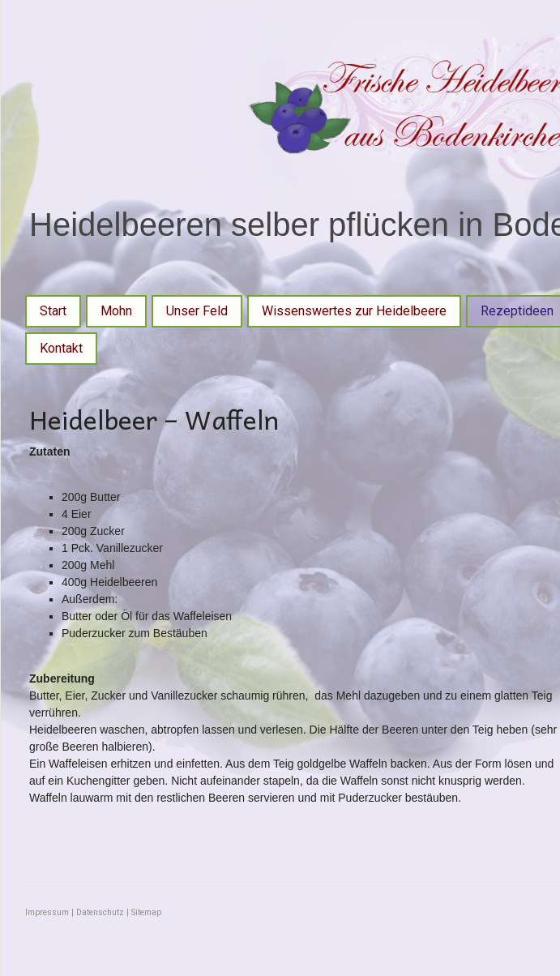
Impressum (47, 912)
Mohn (116, 311)
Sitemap (146, 912)
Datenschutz (100, 912)
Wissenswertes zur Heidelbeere (354, 311)
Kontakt (61, 348)
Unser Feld (197, 311)
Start (53, 311)
